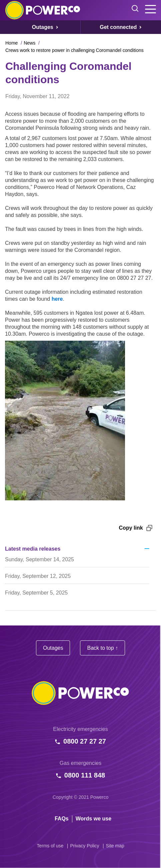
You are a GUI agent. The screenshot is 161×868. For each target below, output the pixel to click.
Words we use (93, 819)
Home (11, 43)
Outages (53, 648)
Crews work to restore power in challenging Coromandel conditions (74, 50)
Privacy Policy (84, 846)
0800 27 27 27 (85, 741)
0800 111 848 (85, 775)
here (57, 299)
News (29, 43)
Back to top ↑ (102, 648)
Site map (115, 846)
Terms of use (50, 846)
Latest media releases (33, 549)
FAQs (62, 819)
